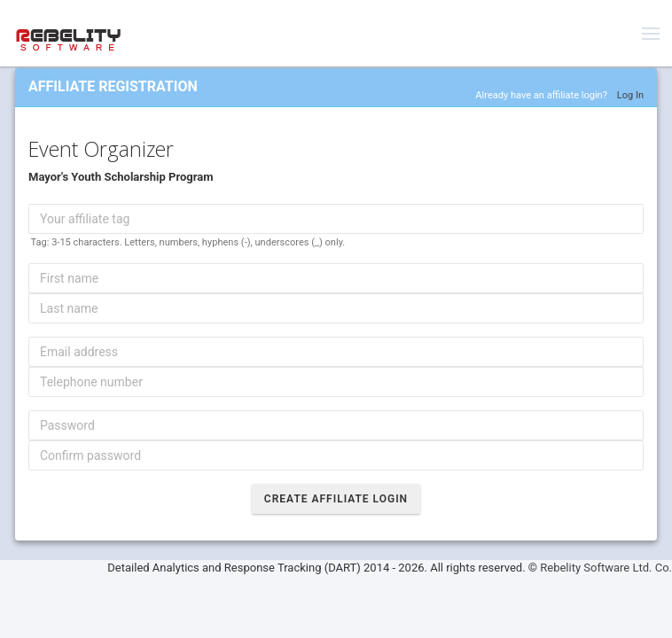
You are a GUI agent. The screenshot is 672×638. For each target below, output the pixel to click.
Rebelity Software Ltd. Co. (606, 568)
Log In (630, 95)
